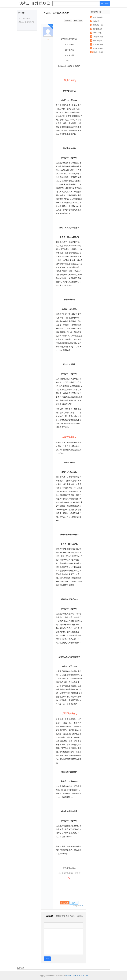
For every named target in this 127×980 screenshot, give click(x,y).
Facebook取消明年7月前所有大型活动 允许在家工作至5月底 (99, 33)
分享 (74, 903)
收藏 (75, 21)
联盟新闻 (30, 22)
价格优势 (27, 18)
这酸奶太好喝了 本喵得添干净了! (99, 48)
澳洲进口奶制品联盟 (35, 3)
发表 (47, 959)
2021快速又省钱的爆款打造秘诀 (99, 44)
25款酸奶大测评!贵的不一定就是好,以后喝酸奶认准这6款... (99, 37)
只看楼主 (68, 21)
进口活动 (22, 22)
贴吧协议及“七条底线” (75, 916)
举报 (74, 906)
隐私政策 (77, 975)
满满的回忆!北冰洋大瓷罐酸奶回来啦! (99, 21)
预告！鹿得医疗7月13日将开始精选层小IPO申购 (100, 52)
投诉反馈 (84, 975)
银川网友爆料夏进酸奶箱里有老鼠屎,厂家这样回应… (99, 29)
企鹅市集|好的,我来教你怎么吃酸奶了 (99, 41)
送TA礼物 (65, 903)
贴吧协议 (69, 975)
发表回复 (49, 916)
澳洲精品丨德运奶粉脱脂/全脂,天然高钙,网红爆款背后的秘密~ (99, 25)
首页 (20, 18)
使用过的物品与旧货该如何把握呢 (99, 17)
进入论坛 (105, 3)
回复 (81, 21)
